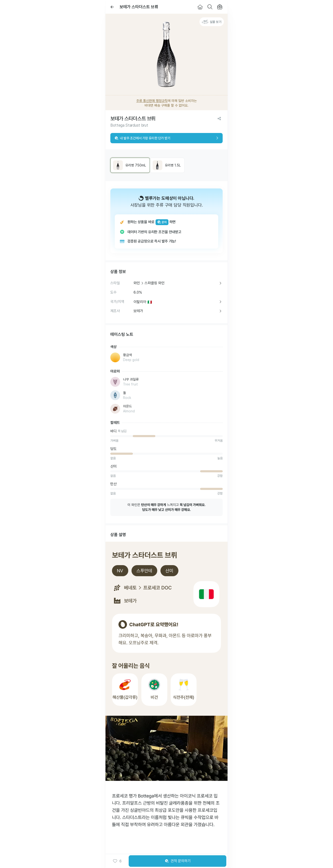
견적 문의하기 (177, 861)
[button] (117, 861)
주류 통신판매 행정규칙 (152, 101)
